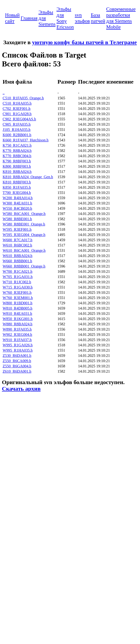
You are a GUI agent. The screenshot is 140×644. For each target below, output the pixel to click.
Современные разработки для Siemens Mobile (121, 18)
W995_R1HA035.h (18, 350)
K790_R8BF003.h (17, 161)
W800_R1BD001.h (17, 303)
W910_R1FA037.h (17, 340)
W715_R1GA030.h (18, 287)
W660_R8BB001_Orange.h (24, 266)
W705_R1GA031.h (18, 277)
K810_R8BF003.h (17, 182)
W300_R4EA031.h (17, 203)
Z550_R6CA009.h (17, 361)
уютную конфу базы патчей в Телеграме (85, 42)
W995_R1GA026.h (18, 345)
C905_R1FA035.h (17, 124)
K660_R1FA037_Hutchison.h (26, 140)
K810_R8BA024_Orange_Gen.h (28, 177)
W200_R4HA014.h (18, 198)
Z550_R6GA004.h (17, 366)
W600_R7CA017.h (17, 240)
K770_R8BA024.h (17, 151)
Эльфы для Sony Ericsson (65, 18)
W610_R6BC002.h (17, 245)
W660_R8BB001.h (17, 261)
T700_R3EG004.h (17, 193)
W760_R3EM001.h (18, 298)
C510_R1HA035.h (17, 103)
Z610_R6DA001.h (17, 371)
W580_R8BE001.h (17, 219)
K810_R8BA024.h (17, 172)
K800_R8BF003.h (17, 166)
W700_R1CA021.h (17, 271)
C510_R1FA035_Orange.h (23, 98)
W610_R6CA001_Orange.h (24, 250)
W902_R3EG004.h (17, 335)
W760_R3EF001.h (17, 292)
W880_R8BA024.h (17, 324)
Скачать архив (21, 389)
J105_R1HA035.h (17, 130)
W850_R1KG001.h (18, 319)
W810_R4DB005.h (17, 308)
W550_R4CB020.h (17, 208)
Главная (29, 18)
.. (4, 93)
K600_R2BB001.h (17, 135)
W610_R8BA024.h (17, 256)
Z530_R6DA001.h (17, 356)
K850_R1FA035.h (17, 187)
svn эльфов (82, 18)
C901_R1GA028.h (17, 114)
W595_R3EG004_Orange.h (24, 235)
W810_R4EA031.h (17, 314)
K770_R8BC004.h (17, 156)
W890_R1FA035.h (17, 329)
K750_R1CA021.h (17, 145)
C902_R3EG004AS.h (19, 119)
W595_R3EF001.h (17, 229)
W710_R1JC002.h (17, 282)
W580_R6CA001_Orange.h (24, 214)
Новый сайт (12, 18)
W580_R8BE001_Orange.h (24, 224)
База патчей (98, 18)
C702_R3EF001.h (17, 109)
